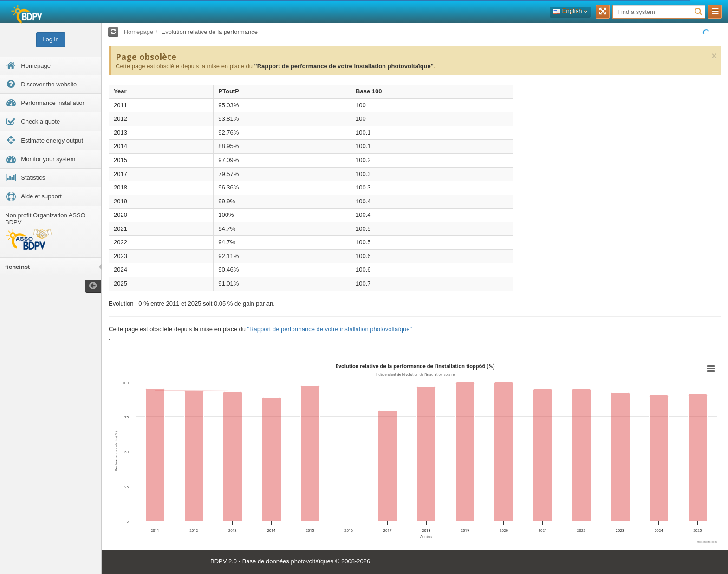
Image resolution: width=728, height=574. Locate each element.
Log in (50, 39)
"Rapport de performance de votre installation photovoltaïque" (344, 66)
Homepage (139, 32)
